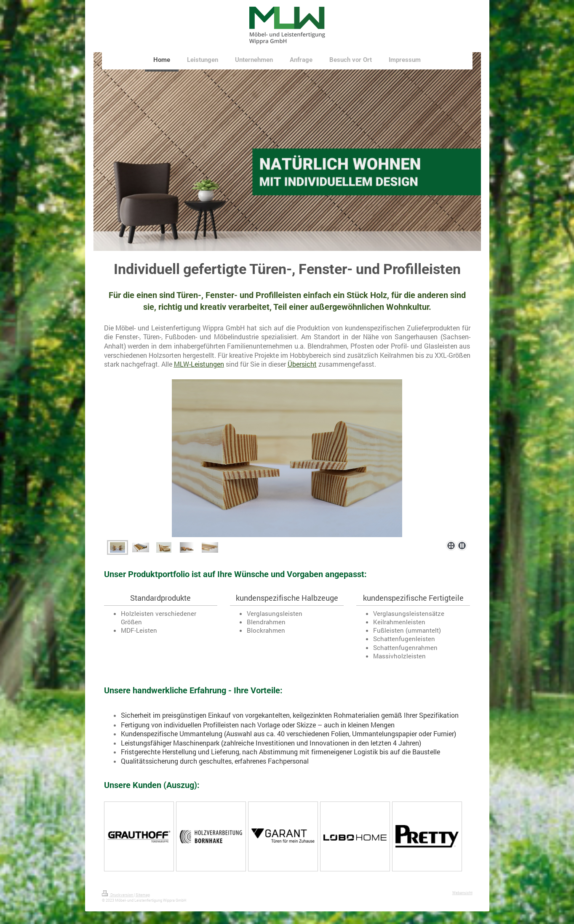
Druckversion (118, 895)
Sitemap (143, 895)
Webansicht (462, 893)
